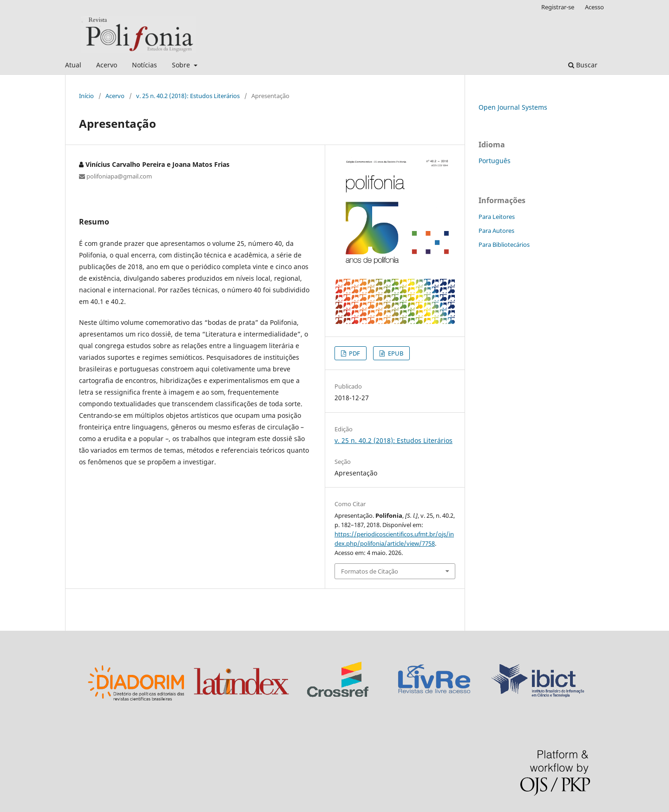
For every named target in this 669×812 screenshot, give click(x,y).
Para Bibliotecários (504, 244)
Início (86, 96)
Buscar (583, 65)
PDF (354, 353)
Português (495, 161)
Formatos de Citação (370, 571)
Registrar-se (558, 7)
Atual (73, 65)
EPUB (395, 353)
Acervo (107, 65)
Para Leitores (497, 217)
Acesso (594, 7)
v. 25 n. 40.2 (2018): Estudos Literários (188, 96)
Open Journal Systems (513, 107)
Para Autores (496, 231)
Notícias (144, 65)
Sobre (182, 65)
